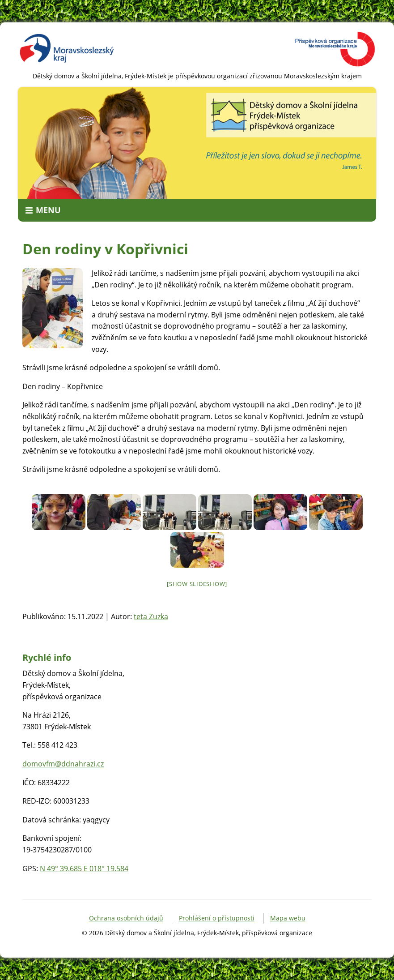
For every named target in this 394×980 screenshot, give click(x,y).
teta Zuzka (151, 616)
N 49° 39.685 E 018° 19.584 (84, 869)
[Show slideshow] (197, 584)
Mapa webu (288, 918)
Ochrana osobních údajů (126, 918)
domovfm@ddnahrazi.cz (63, 764)
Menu (48, 210)
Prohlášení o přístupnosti (217, 918)
